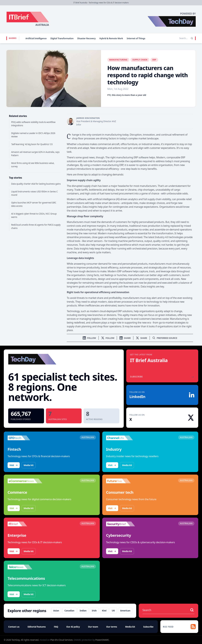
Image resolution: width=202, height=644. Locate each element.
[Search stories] (177, 38)
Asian (56, 611)
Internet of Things (136, 38)
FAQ (56, 627)
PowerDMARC (102, 640)
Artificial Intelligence (36, 38)
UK (113, 611)
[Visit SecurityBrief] (123, 524)
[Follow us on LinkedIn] (89, 338)
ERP (154, 60)
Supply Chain (140, 60)
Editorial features (37, 627)
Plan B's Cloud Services (62, 640)
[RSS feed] (179, 627)
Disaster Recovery (86, 38)
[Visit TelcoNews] (25, 567)
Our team (93, 627)
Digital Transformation (62, 38)
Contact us (14, 627)
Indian (83, 611)
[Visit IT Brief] (25, 524)
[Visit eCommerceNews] (25, 481)
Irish (94, 611)
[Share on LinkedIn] (125, 338)
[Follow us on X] (108, 338)
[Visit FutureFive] (123, 481)
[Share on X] (141, 338)
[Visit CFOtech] (25, 438)
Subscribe (148, 627)
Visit (14, 465)
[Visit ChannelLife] (123, 438)
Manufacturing (118, 60)
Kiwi (104, 611)
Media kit (29, 465)
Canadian (69, 611)
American (125, 611)
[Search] (192, 38)
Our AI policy (73, 627)
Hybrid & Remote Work (111, 38)
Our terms (112, 627)
